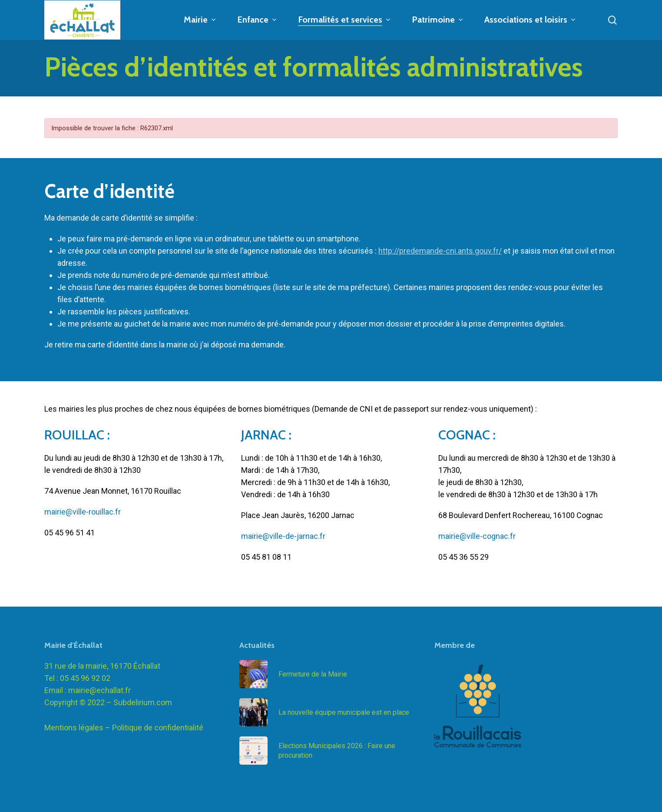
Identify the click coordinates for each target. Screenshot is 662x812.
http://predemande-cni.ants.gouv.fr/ (440, 251)
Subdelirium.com (143, 702)
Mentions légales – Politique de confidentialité (124, 728)
